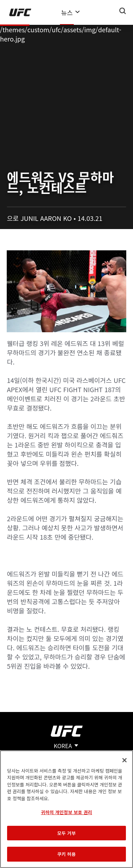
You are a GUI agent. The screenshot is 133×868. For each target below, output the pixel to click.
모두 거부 (66, 833)
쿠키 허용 (66, 854)
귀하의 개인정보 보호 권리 (66, 812)
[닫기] (124, 760)
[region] (66, 809)
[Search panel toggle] (123, 11)
